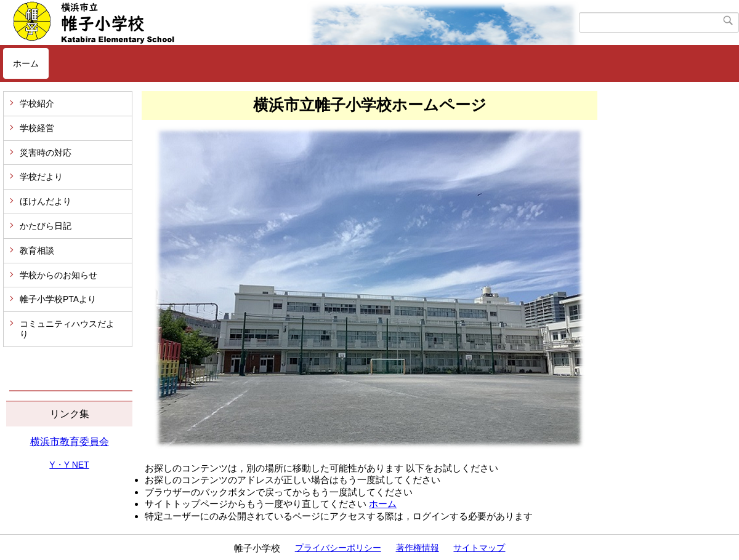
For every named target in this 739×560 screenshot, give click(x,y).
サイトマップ (479, 548)
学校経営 (37, 128)
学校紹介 (37, 103)
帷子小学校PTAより (58, 299)
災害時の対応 (46, 153)
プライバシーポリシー (338, 548)
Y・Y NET (69, 465)
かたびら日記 (46, 226)
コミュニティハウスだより (67, 329)
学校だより (41, 177)
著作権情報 (418, 548)
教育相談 (37, 250)
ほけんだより (46, 201)
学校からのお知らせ (59, 275)
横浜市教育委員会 (70, 442)
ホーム (26, 63)
